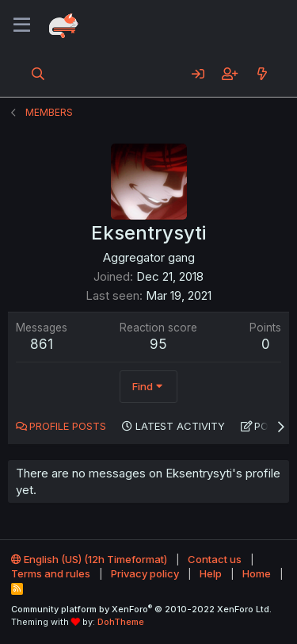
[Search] (38, 74)
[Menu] (22, 25)
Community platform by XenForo (141, 609)
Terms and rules (51, 573)
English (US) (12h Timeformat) (89, 559)
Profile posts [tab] (68, 426)
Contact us (215, 559)
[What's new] (262, 74)
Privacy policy (145, 573)
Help (211, 573)
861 (42, 344)
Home (257, 573)
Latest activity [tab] (180, 426)
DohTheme (121, 622)
